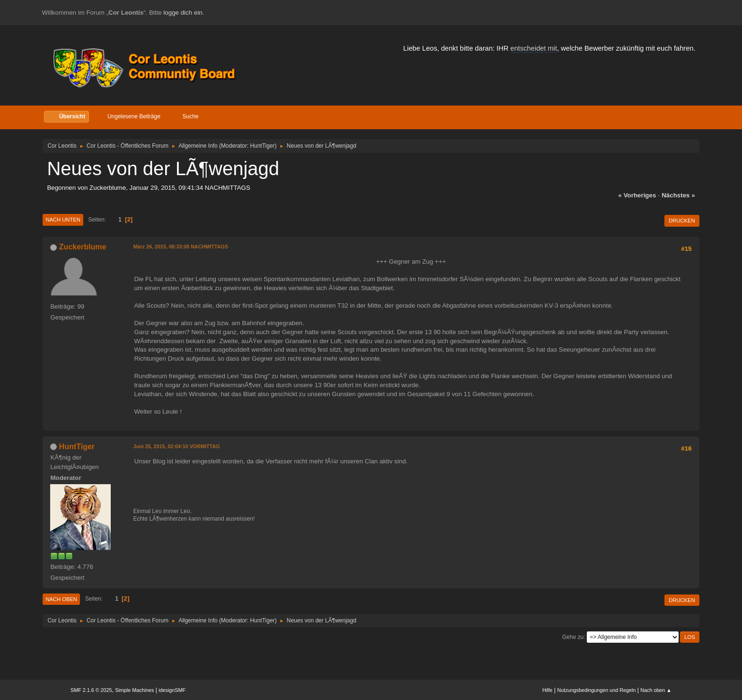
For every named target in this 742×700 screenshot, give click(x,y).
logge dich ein (183, 13)
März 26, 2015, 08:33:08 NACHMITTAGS (181, 247)
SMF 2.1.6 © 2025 (91, 690)
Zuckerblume (83, 247)
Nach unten (63, 220)
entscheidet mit (534, 48)
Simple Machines (134, 690)
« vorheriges (637, 195)
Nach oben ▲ (656, 690)
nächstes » (678, 195)
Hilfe (548, 690)
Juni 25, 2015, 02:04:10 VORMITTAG (176, 446)
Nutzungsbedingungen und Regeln (596, 690)
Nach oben (61, 599)
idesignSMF (172, 690)
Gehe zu (573, 637)
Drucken (682, 221)
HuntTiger (262, 146)
